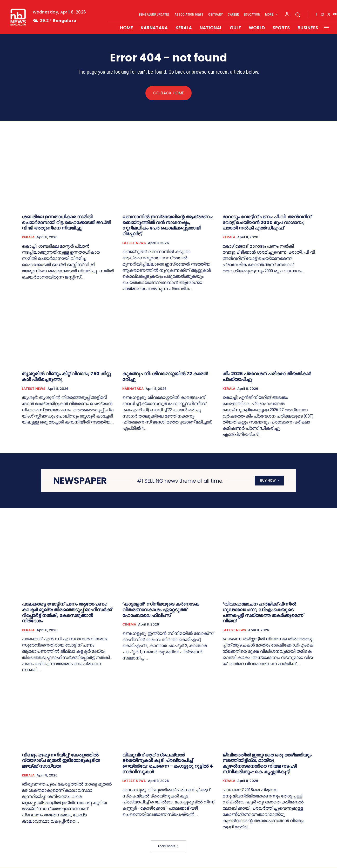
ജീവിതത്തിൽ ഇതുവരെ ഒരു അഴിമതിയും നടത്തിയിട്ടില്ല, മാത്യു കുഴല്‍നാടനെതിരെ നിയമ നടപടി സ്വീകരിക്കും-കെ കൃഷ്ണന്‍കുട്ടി (267, 763)
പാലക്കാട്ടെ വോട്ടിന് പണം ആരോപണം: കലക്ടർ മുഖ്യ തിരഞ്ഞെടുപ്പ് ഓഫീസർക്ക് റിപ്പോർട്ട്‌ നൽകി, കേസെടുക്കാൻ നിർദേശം (67, 613)
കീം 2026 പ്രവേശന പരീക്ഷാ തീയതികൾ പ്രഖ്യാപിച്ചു (267, 377)
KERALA (28, 237)
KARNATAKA (133, 389)
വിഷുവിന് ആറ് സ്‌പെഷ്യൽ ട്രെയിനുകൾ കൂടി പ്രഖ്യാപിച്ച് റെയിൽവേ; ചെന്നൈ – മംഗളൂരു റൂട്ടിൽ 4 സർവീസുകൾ (168, 763)
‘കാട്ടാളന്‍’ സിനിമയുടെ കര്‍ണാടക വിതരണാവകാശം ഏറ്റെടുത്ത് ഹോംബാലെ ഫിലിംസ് (161, 610)
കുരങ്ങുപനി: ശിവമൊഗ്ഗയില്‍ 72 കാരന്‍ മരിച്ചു (165, 377)
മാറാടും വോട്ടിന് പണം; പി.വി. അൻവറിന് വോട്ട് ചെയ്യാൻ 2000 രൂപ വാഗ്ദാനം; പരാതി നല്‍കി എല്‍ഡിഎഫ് (267, 223)
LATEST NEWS (134, 243)
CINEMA (129, 625)
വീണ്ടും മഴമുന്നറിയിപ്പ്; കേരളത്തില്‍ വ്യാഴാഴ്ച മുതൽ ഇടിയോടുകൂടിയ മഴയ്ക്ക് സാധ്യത (61, 760)
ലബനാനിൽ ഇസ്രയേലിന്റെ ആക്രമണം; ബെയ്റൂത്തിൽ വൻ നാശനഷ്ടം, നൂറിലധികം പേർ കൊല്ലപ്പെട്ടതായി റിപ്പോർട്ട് (168, 225)
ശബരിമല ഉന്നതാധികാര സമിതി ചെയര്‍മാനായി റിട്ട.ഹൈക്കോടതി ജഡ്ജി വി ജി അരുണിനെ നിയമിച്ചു (66, 223)
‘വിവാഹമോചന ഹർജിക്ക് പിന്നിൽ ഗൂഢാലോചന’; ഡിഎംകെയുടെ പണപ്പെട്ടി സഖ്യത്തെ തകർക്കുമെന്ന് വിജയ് (263, 613)
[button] (298, 15)
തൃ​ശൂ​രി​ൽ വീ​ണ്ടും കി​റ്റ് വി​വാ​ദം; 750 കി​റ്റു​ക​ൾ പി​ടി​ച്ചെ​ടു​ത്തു (66, 377)
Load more (168, 846)
